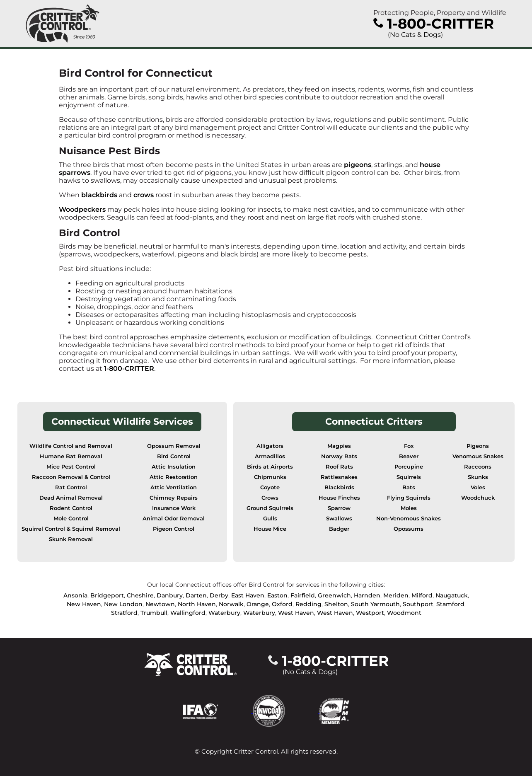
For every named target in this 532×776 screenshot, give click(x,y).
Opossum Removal (174, 446)
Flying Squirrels (409, 498)
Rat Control (71, 487)
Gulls (270, 519)
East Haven (248, 595)
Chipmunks (270, 477)
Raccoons (478, 467)
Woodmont (404, 613)
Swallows (339, 519)
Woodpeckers (82, 209)
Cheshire (140, 595)
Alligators (270, 446)
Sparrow (339, 508)
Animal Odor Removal (174, 519)
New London (123, 604)
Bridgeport (107, 595)
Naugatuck (452, 595)
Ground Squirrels (270, 508)
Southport (418, 604)
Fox (409, 446)
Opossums (409, 529)
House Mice (270, 529)
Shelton (336, 604)
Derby (219, 595)
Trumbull (154, 613)
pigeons (358, 165)
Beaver (409, 456)
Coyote (270, 487)
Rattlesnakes (339, 477)
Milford (422, 595)
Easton (277, 595)
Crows (270, 498)
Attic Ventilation (174, 487)
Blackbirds (339, 487)
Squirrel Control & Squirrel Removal (71, 529)
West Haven (296, 613)
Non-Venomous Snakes (409, 519)
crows (144, 195)
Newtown (160, 604)
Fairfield (303, 595)
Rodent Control (71, 508)
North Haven (197, 604)
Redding (308, 604)
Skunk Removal (71, 539)
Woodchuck (478, 498)
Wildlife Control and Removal (71, 446)
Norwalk (231, 604)
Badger (339, 529)
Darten (196, 595)
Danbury (170, 595)
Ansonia (75, 595)
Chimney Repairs (174, 498)
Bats (409, 487)
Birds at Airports (270, 467)
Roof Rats (339, 467)
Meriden (396, 595)
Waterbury (224, 613)
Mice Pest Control (71, 467)
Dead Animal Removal (71, 498)
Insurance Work (174, 508)
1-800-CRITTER (129, 369)
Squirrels (409, 477)
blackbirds (99, 195)
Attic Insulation (174, 467)
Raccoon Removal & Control (71, 477)
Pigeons (478, 446)
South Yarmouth (375, 604)
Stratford (124, 613)
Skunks (478, 477)
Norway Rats (339, 456)
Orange (258, 604)
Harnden (367, 595)
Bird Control (174, 456)
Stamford (450, 604)
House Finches (339, 498)
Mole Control (71, 519)
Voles (478, 487)
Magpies (339, 446)
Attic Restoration (174, 477)
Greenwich (334, 595)
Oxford (282, 604)
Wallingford (188, 613)
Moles (409, 508)
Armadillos (270, 456)
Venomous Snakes (478, 456)
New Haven (84, 604)
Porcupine (409, 467)
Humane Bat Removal (71, 456)
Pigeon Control (174, 529)
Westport (370, 613)
